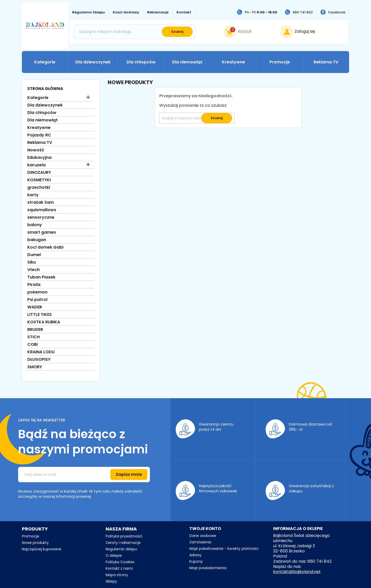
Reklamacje (158, 12)
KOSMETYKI (39, 180)
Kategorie (45, 62)
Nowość (36, 150)
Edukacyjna (39, 158)
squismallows (42, 210)
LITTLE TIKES (40, 315)
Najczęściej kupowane (42, 549)
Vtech (33, 270)
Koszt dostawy (126, 12)
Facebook (337, 12)
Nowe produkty (35, 543)
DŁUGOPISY (39, 360)
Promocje (280, 62)
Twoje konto (205, 529)
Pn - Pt (261, 12)
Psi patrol (37, 300)
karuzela (36, 165)
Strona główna (45, 89)
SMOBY (35, 367)
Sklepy (111, 581)
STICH (33, 337)
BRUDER (35, 330)
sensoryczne (41, 218)
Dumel (34, 255)
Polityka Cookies (120, 562)
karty (33, 195)
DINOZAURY (39, 173)
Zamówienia (200, 542)
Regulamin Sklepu (88, 12)
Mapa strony (117, 575)
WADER (35, 307)
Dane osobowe (203, 536)
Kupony (196, 561)
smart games (42, 232)
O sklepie (114, 556)
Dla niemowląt (187, 62)
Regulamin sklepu (121, 549)
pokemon (37, 292)
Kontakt (184, 12)
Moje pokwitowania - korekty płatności (224, 549)
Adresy (195, 555)
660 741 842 (303, 12)
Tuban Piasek (41, 277)
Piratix (34, 285)
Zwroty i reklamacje (123, 543)
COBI (32, 345)
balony (35, 225)
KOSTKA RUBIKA (44, 322)
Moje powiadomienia (208, 568)
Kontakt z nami (119, 568)
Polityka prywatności (124, 536)
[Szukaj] (134, 32)
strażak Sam (41, 203)
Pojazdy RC (39, 135)
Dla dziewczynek (93, 62)
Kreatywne (233, 62)
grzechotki (39, 188)
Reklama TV (326, 62)
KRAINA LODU (41, 352)
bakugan (37, 240)
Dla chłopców (141, 62)
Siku (32, 262)
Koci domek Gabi (45, 247)
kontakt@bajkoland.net (297, 572)
